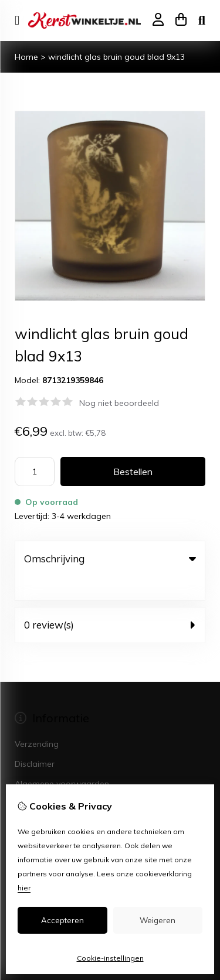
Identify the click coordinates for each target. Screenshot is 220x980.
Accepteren (62, 920)
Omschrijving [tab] (110, 559)
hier (24, 888)
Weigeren (158, 920)
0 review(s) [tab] (110, 601)
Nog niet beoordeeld (119, 403)
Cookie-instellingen (110, 958)
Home (26, 57)
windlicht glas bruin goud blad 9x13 (116, 57)
